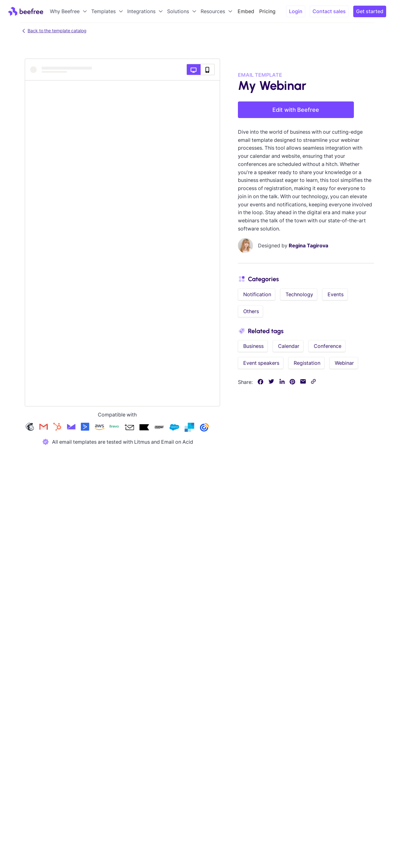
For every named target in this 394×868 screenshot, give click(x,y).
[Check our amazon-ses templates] (99, 428)
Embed (246, 11)
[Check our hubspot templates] (57, 428)
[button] (69, 11)
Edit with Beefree (296, 110)
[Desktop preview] (194, 70)
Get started (370, 11)
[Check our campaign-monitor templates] (71, 428)
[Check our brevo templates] (114, 428)
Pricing (267, 11)
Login (296, 11)
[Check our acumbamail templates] (129, 428)
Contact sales (329, 11)
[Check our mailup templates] (159, 428)
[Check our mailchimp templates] (30, 428)
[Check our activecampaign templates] (85, 428)
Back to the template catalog (53, 31)
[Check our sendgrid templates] (189, 428)
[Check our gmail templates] (44, 428)
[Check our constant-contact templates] (204, 428)
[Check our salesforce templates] (174, 428)
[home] (26, 11)
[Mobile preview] (208, 70)
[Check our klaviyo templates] (144, 428)
